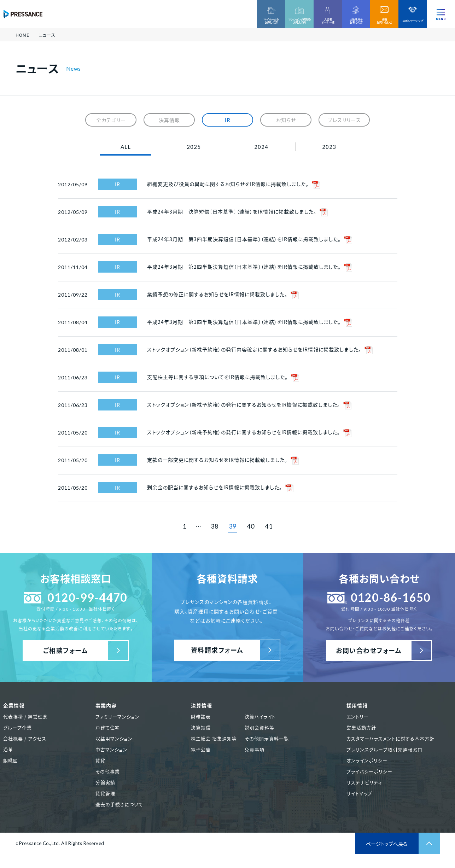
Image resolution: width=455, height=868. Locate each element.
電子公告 (201, 749)
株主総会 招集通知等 (214, 738)
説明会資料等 (259, 727)
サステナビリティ (364, 782)
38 (215, 526)
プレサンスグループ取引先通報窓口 (384, 749)
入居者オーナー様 (328, 21)
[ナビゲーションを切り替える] (441, 14)
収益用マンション (114, 738)
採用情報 (357, 705)
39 (233, 526)
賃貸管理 (105, 793)
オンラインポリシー (367, 760)
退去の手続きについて (119, 804)
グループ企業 (17, 727)
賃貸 (100, 760)
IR (227, 120)
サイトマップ (359, 793)
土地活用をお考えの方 (356, 21)
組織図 (11, 760)
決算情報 (169, 120)
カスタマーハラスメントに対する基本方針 (390, 738)
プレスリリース (344, 120)
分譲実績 (105, 782)
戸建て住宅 (108, 727)
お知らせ (286, 120)
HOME (22, 35)
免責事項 (255, 749)
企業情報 (14, 705)
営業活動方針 (361, 727)
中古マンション (112, 749)
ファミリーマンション (118, 716)
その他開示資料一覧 (267, 738)
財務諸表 (201, 716)
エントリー (358, 716)
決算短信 (201, 727)
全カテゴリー (111, 120)
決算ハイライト (260, 716)
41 (269, 526)
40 (251, 526)
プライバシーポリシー (369, 771)
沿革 (8, 749)
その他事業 (108, 771)
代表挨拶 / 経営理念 (25, 716)
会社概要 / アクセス (25, 738)
